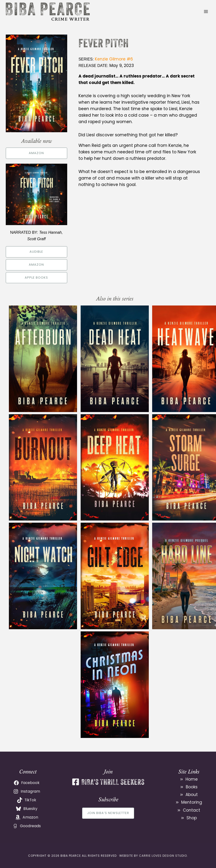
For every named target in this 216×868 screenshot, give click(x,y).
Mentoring (192, 802)
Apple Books (36, 278)
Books (192, 787)
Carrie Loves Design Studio (163, 856)
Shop (192, 818)
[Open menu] (206, 11)
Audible (36, 252)
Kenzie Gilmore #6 (114, 59)
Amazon (36, 153)
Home (192, 779)
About (192, 795)
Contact (192, 810)
